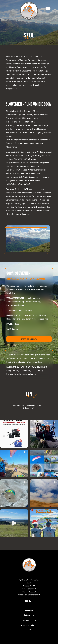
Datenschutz (29, 615)
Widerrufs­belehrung (29, 625)
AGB (29, 630)
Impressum (29, 610)
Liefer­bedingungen (29, 621)
